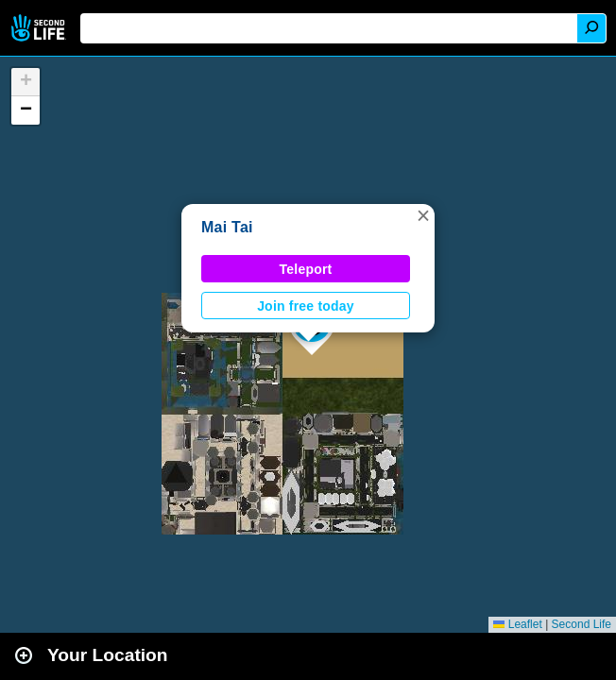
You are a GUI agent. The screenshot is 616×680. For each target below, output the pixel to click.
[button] (423, 215)
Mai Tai (227, 227)
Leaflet (517, 624)
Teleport (306, 269)
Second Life (40, 28)
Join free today (306, 306)
